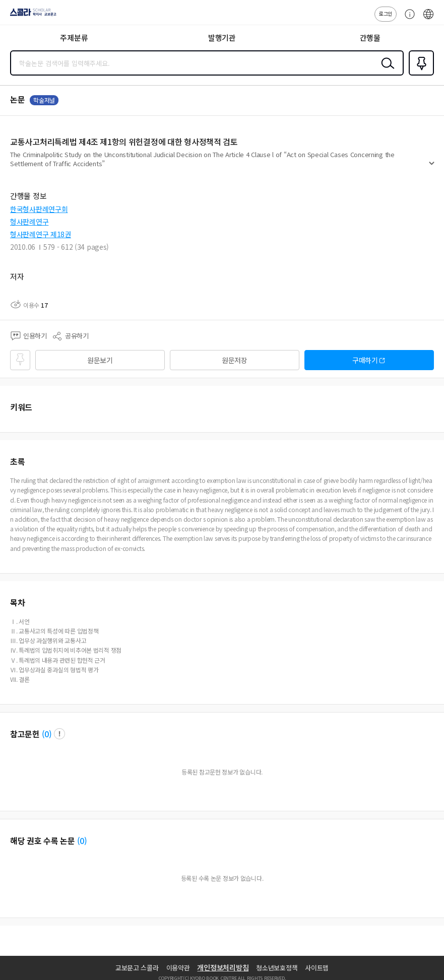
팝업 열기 (59, 734)
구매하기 (365, 360)
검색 (386, 71)
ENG (428, 19)
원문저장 (235, 360)
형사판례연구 (29, 222)
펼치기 (432, 167)
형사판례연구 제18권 (41, 234)
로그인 (386, 13)
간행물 (370, 38)
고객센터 (407, 19)
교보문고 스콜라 (137, 968)
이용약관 (178, 968)
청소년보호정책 (277, 968)
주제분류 (74, 38)
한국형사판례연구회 (39, 209)
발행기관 (222, 38)
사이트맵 (317, 968)
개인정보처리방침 (223, 967)
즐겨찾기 (419, 75)
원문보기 (100, 360)
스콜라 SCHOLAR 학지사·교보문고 (30, 16)
